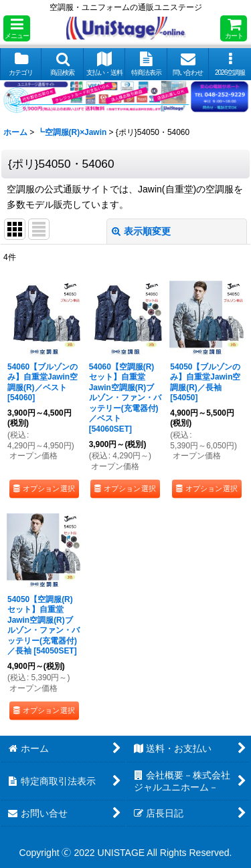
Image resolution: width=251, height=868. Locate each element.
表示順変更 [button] (141, 231)
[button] (17, 28)
